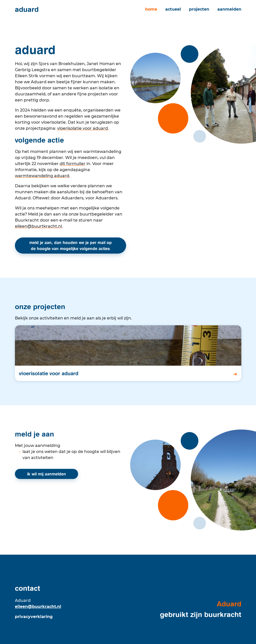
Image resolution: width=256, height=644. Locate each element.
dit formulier (73, 164)
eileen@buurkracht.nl (38, 607)
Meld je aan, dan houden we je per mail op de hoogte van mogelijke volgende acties (71, 246)
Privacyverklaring (34, 617)
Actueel (173, 9)
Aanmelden (229, 9)
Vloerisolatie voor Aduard (83, 128)
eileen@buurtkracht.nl (38, 226)
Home (151, 9)
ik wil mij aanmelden (46, 474)
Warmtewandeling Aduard (42, 176)
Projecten (199, 9)
